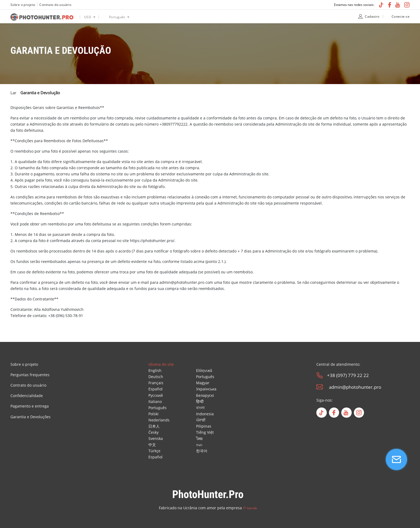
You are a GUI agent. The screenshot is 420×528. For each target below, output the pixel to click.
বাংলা (200, 408)
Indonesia (205, 414)
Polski (153, 414)
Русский (156, 395)
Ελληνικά (204, 370)
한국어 (202, 451)
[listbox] (89, 16)
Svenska (156, 438)
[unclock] (388, 16)
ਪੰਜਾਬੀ (201, 420)
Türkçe (154, 451)
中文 (152, 445)
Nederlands (159, 420)
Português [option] (117, 17)
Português (157, 408)
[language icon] (104, 17)
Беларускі (205, 395)
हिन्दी (200, 401)
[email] (320, 387)
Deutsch (156, 377)
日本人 (154, 426)
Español (155, 389)
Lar (13, 93)
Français (156, 383)
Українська (206, 389)
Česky (153, 432)
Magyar (203, 383)
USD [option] (88, 17)
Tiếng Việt (205, 432)
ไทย (199, 438)
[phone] (320, 375)
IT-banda (250, 508)
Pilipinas (204, 426)
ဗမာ (199, 445)
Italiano (155, 401)
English (155, 370)
